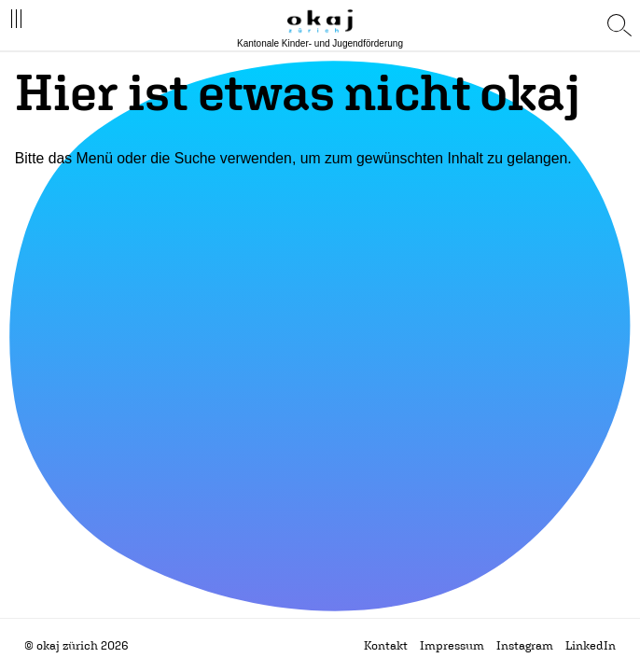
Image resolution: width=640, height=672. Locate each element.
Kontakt (386, 645)
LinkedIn (591, 645)
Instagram (525, 645)
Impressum (452, 645)
